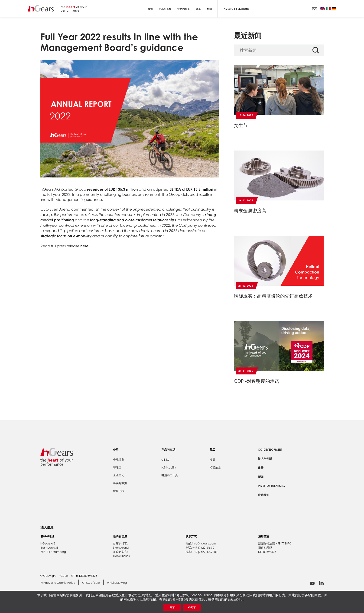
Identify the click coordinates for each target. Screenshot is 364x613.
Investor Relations (236, 9)
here (84, 246)
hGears (57, 9)
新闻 (261, 477)
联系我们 (263, 495)
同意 (172, 607)
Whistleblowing (117, 583)
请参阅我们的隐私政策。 (226, 599)
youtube (312, 583)
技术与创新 (265, 459)
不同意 (192, 607)
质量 (261, 468)
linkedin (321, 583)
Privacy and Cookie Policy (58, 583)
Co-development (270, 450)
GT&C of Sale (91, 583)
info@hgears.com (204, 543)
